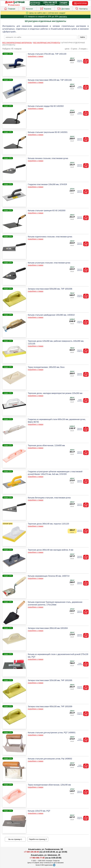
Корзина (45, 8)
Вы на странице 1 (15, 839)
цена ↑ (68, 49)
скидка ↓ (84, 49)
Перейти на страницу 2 (38, 839)
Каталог (27, 8)
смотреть (63, 16)
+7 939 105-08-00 (31, 852)
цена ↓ (76, 49)
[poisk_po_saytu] (41, 37)
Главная (9, 8)
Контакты (81, 8)
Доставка (63, 8)
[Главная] (15, 2)
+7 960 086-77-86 (37, 858)
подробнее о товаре (36, 56)
